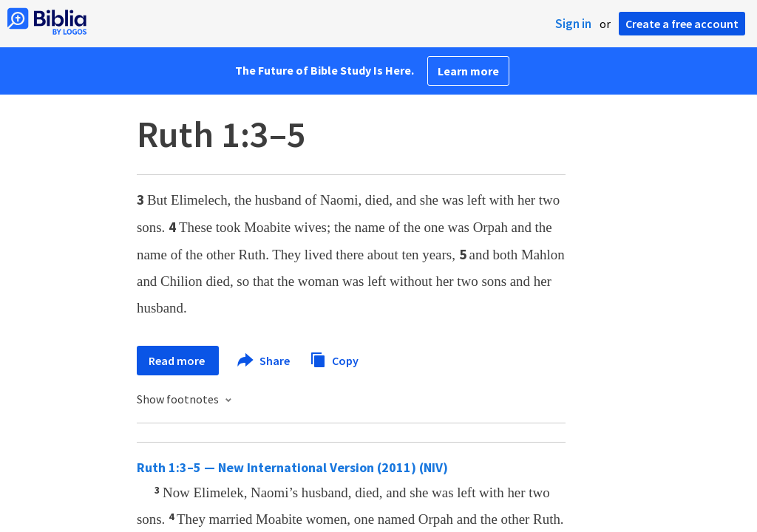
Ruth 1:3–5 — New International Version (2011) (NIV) (292, 467)
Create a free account (682, 24)
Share (264, 361)
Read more (178, 361)
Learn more (468, 71)
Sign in (573, 24)
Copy (334, 359)
